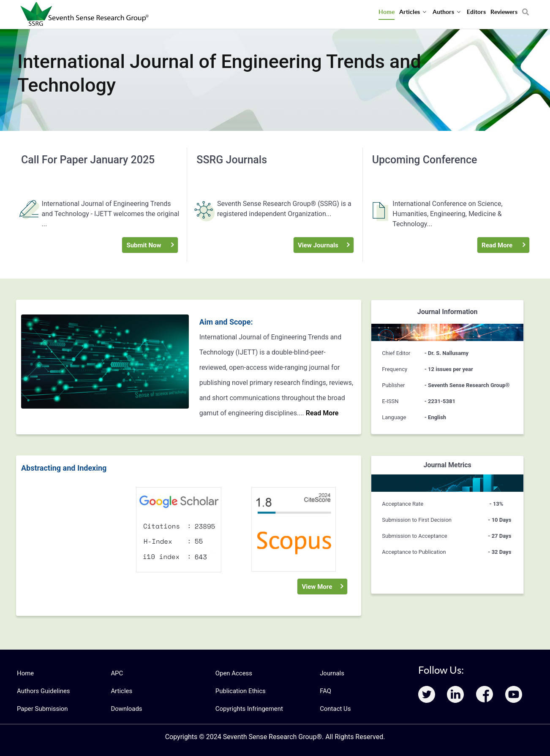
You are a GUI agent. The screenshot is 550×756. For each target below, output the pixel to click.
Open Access (233, 673)
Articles (121, 691)
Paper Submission (41, 709)
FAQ (325, 691)
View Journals (317, 245)
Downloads (125, 709)
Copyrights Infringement (247, 709)
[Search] (525, 9)
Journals (331, 673)
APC (116, 673)
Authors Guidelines (42, 691)
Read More (497, 245)
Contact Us (334, 709)
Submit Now (143, 245)
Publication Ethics (239, 691)
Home (25, 673)
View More (316, 587)
